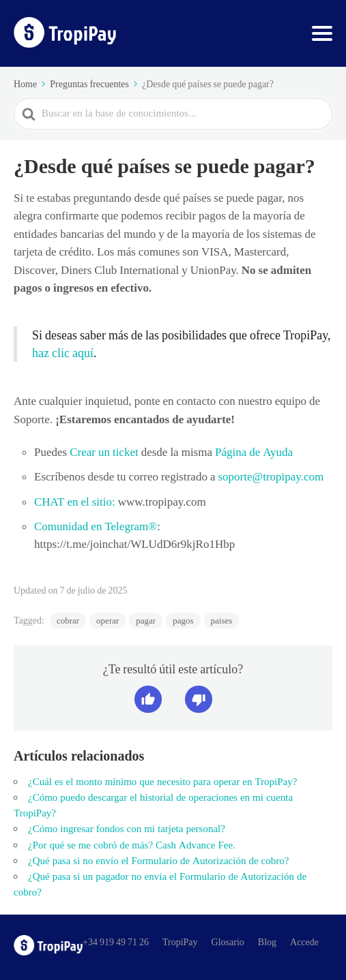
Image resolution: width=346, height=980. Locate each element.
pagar (146, 621)
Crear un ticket (103, 452)
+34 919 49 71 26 (116, 942)
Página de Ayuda (253, 452)
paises (222, 621)
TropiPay (180, 942)
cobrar (68, 621)
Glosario (228, 942)
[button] (148, 699)
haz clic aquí (63, 353)
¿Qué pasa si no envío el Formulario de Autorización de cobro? (158, 861)
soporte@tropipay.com (271, 476)
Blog (267, 942)
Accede (304, 942)
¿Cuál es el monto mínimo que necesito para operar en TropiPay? (162, 782)
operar (107, 621)
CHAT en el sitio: (75, 502)
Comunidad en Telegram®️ (96, 526)
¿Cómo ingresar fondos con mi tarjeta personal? (127, 829)
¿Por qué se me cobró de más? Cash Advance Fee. (132, 845)
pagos (183, 621)
